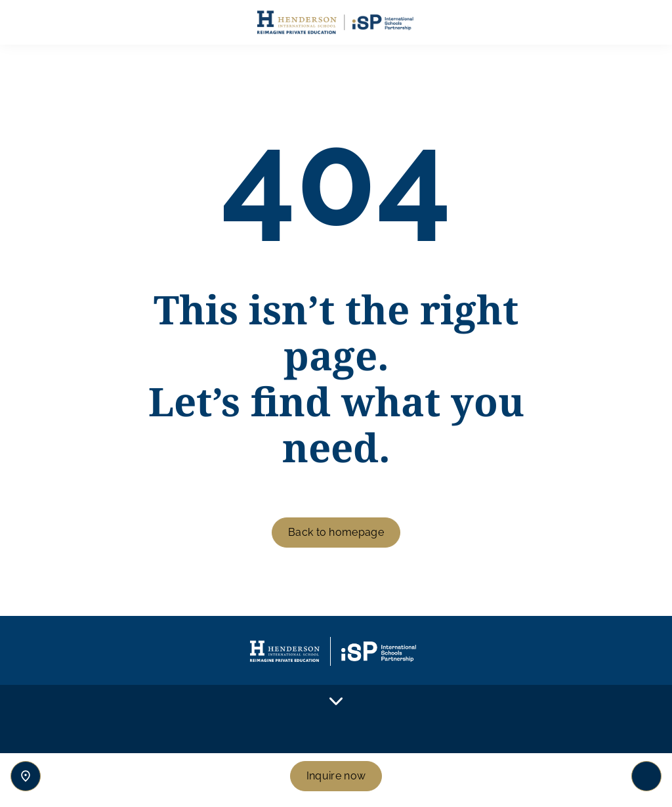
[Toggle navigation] (646, 776)
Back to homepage (336, 532)
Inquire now (336, 776)
